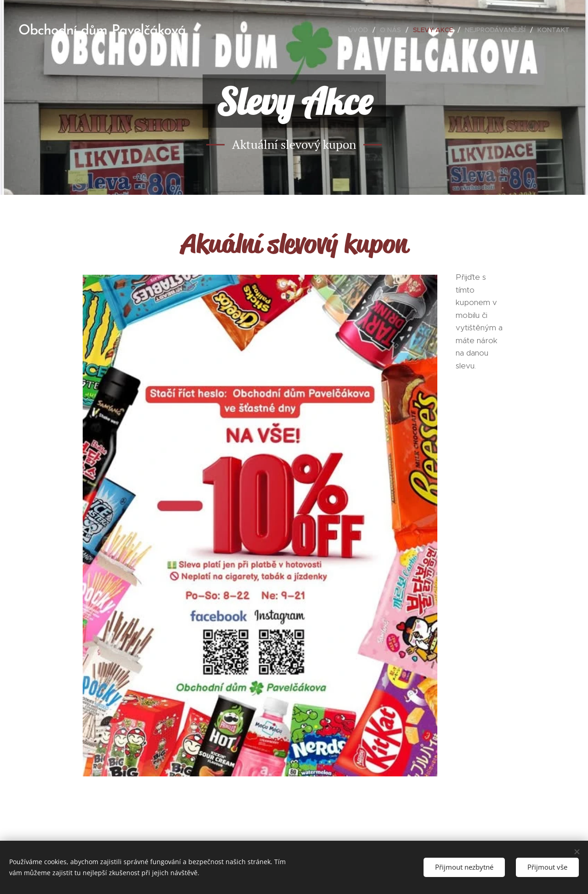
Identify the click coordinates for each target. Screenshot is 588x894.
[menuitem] (361, 30)
